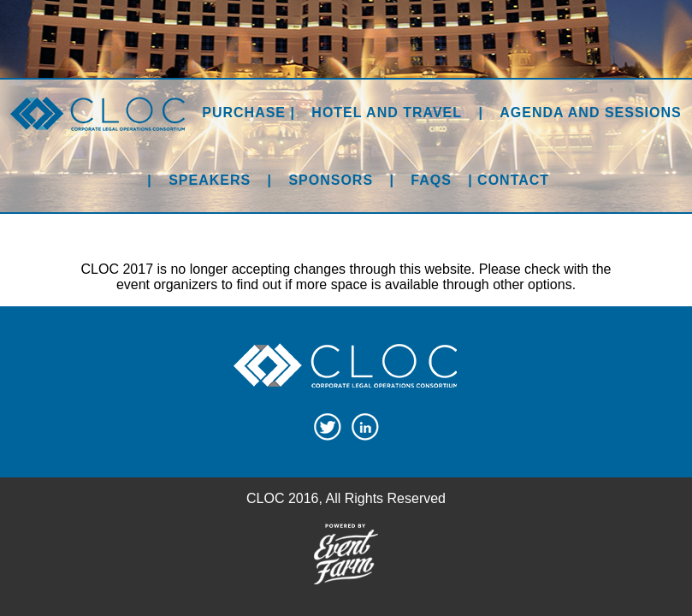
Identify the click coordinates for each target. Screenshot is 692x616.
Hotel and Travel (387, 113)
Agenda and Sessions (591, 113)
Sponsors (331, 180)
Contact (513, 180)
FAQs (431, 180)
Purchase (244, 113)
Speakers (210, 180)
